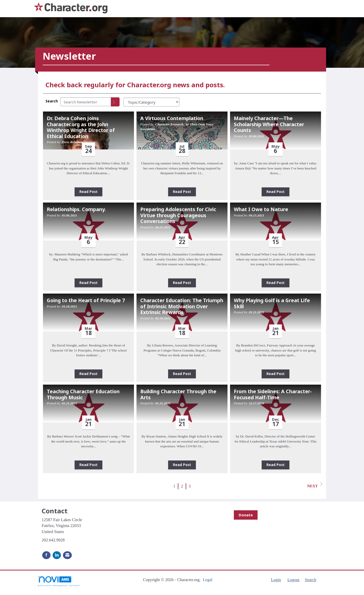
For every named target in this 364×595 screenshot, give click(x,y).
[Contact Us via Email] (67, 555)
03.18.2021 (69, 306)
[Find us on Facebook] (46, 555)
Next (315, 485)
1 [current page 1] (174, 486)
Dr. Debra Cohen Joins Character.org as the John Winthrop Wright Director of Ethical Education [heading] (81, 127)
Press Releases (72, 142)
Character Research (169, 124)
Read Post (88, 192)
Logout (293, 580)
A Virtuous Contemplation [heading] (172, 118)
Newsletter (148, 129)
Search (52, 101)
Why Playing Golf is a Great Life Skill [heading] (272, 303)
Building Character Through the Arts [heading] (178, 394)
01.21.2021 (256, 312)
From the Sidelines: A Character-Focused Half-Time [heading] (273, 394)
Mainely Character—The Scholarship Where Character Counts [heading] (269, 124)
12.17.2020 (256, 403)
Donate (246, 515)
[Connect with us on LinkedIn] (57, 555)
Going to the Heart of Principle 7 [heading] (86, 300)
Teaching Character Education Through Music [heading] (83, 394)
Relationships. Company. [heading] (76, 209)
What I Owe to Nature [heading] (261, 209)
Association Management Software (59, 581)
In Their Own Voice (199, 124)
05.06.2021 (256, 136)
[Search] (115, 102)
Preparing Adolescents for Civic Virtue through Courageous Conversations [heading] (178, 215)
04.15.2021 (256, 215)
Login (276, 580)
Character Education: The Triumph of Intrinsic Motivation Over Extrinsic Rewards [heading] (182, 306)
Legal (208, 580)
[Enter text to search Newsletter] (86, 102)
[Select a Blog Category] (151, 102)
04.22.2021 (163, 227)
